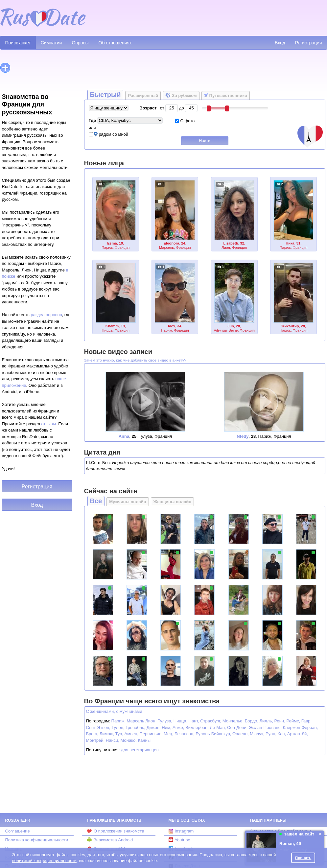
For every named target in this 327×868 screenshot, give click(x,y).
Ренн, (280, 721)
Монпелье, (233, 721)
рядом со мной (109, 134)
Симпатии (51, 43)
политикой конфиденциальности (44, 861)
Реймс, (293, 721)
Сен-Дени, (237, 727)
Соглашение (18, 831)
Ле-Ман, (218, 727)
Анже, (178, 727)
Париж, (118, 721)
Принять (303, 858)
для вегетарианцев (140, 750)
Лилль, (266, 721)
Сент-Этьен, (98, 727)
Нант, (194, 721)
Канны (144, 740)
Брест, (92, 734)
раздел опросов (46, 315)
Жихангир (290, 326)
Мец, (168, 734)
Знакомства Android (110, 840)
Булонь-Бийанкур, (213, 734)
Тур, (119, 734)
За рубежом (181, 95)
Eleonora (171, 243)
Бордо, (252, 721)
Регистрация (309, 43)
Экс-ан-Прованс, (265, 727)
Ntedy (243, 436)
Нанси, (113, 740)
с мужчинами (129, 711)
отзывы (49, 424)
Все (96, 501)
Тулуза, (165, 721)
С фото (185, 121)
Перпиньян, (151, 734)
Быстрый (105, 95)
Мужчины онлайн (128, 502)
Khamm (112, 326)
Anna (124, 436)
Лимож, (107, 734)
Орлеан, (241, 734)
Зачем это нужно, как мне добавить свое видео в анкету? (135, 360)
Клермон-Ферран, (300, 727)
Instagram (181, 831)
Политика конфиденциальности (37, 840)
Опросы (80, 43)
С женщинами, (101, 711)
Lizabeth (231, 243)
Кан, (282, 734)
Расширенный (143, 95)
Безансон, (185, 734)
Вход (280, 43)
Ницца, (180, 721)
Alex (171, 326)
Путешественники (226, 95)
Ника (290, 243)
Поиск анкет (18, 43)
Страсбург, (211, 721)
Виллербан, (197, 727)
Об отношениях (115, 43)
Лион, (151, 721)
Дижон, (154, 727)
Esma (112, 243)
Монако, (129, 740)
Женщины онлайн (172, 502)
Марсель (136, 721)
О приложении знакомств (115, 831)
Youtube (179, 840)
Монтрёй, (95, 740)
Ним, (166, 727)
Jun (231, 326)
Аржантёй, (298, 734)
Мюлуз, (257, 734)
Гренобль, (135, 727)
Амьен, (131, 734)
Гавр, (306, 721)
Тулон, (118, 727)
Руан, (271, 734)
